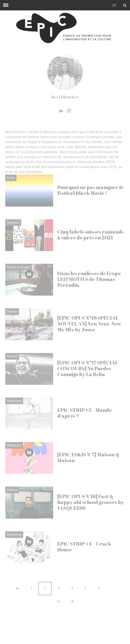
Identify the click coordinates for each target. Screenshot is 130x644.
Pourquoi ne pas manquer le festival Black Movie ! (90, 190)
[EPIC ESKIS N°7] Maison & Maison (88, 457)
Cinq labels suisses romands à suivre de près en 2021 (91, 235)
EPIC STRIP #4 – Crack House (84, 547)
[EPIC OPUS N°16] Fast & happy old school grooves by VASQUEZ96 (91, 502)
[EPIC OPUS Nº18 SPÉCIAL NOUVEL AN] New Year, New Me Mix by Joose (89, 324)
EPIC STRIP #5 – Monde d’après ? (84, 413)
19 (58, 601)
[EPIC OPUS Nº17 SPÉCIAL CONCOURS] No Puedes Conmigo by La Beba (88, 368)
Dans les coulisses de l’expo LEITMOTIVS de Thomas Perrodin (89, 279)
